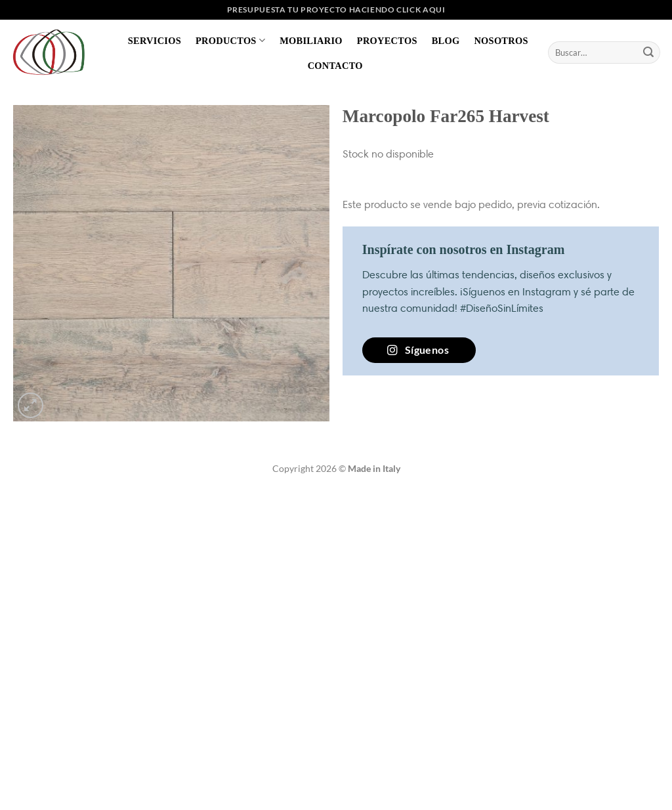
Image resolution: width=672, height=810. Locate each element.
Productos (230, 40)
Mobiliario (311, 41)
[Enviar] (648, 53)
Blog (446, 41)
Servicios (155, 41)
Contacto (335, 66)
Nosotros (501, 41)
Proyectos (387, 41)
